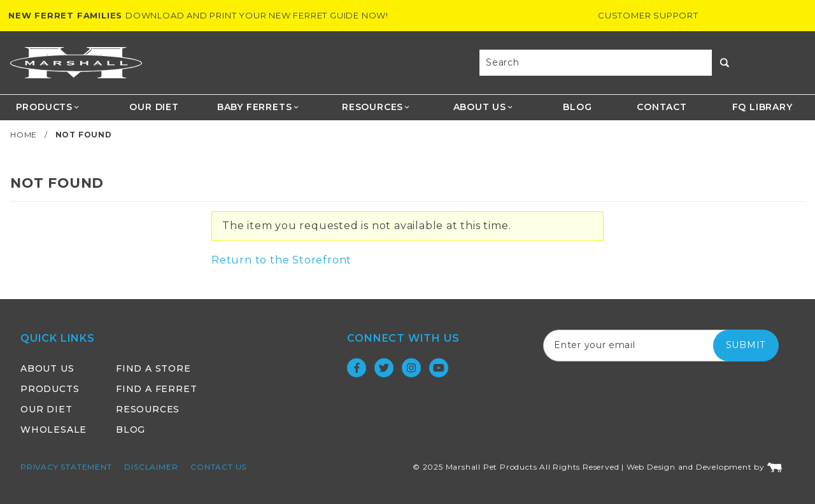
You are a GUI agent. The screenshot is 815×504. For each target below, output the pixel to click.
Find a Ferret (156, 389)
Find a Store (153, 368)
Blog (577, 107)
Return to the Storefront (281, 260)
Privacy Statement (66, 467)
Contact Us (218, 467)
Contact (662, 107)
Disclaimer (151, 467)
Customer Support (648, 15)
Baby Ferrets (258, 107)
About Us (484, 107)
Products (48, 107)
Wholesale (53, 430)
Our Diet (154, 107)
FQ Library (762, 107)
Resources (376, 107)
